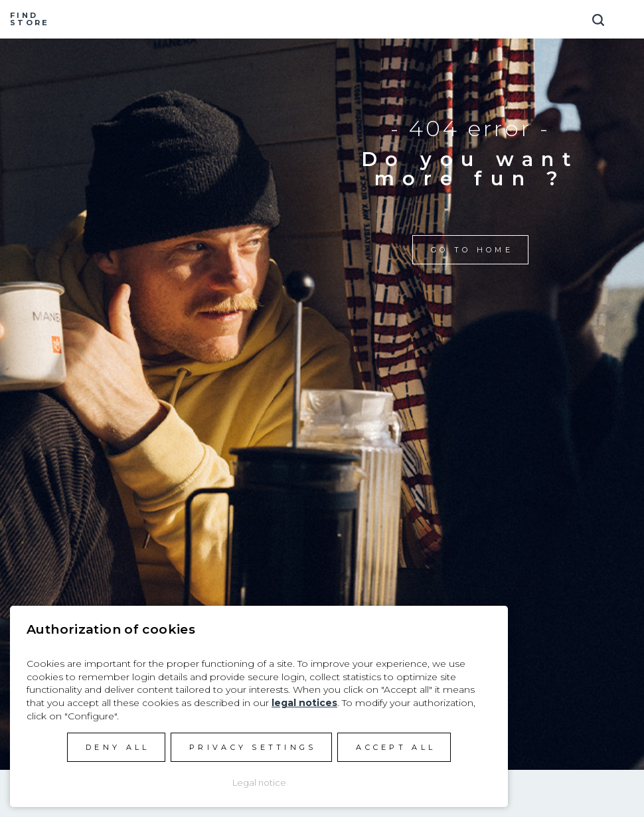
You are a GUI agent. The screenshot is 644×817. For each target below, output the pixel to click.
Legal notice (259, 782)
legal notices (304, 703)
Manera (322, 19)
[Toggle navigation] (627, 15)
